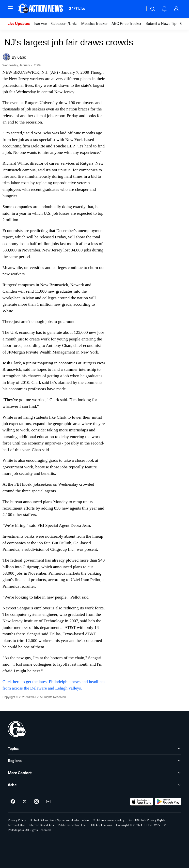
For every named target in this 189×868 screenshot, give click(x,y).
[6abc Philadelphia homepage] (41, 9)
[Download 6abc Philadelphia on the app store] (142, 802)
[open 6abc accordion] (94, 785)
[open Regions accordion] (94, 761)
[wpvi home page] (17, 729)
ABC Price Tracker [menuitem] (126, 24)
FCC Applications (101, 825)
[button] (10, 8)
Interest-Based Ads (41, 825)
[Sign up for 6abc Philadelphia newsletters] (48, 802)
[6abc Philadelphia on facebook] (13, 802)
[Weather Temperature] (137, 9)
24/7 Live (77, 9)
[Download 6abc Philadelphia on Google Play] (168, 802)
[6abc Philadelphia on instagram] (36, 802)
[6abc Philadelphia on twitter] (25, 802)
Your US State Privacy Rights (147, 820)
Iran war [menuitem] (40, 24)
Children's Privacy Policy (109, 820)
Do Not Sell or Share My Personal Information (59, 820)
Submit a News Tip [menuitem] (161, 24)
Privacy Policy (17, 820)
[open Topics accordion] (94, 749)
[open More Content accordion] (94, 773)
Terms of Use (16, 825)
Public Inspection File (72, 825)
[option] (21, 24)
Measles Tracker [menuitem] (94, 24)
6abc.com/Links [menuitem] (64, 24)
